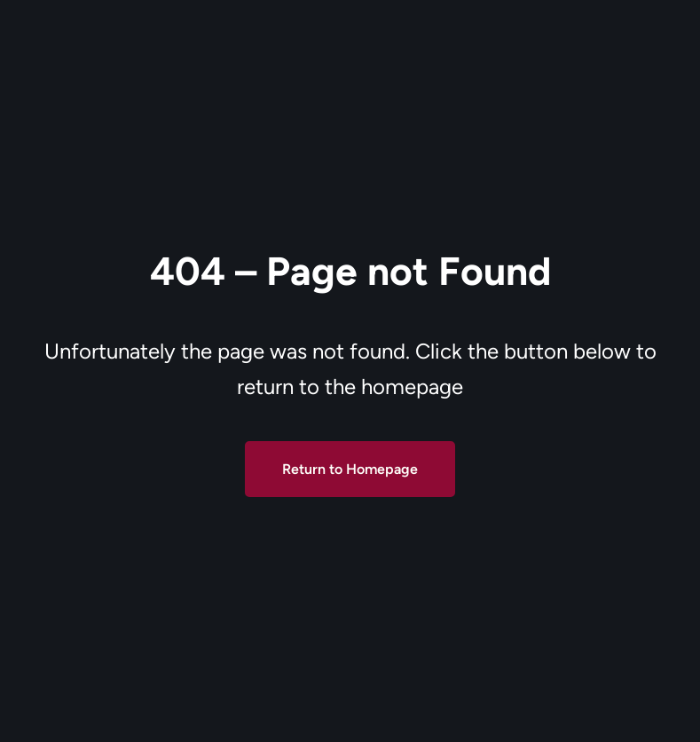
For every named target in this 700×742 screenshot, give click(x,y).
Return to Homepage (350, 469)
